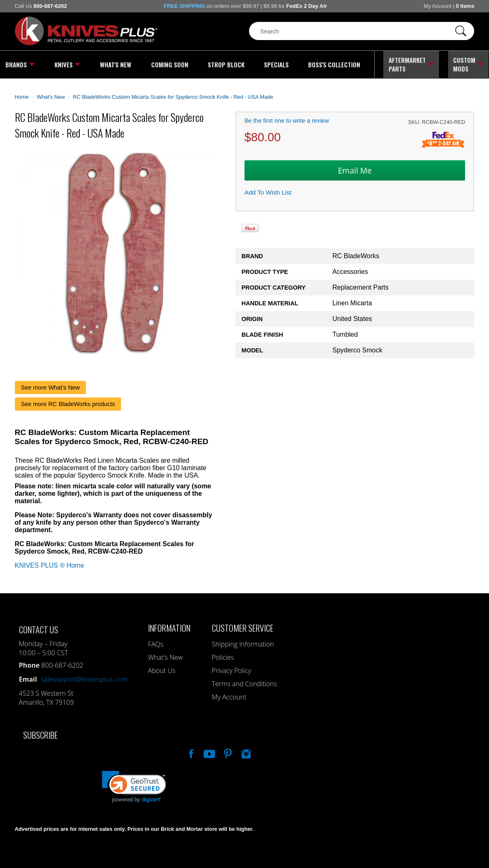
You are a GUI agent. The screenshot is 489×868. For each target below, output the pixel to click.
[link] (134, 786)
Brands (20, 64)
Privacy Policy (231, 669)
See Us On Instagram (245, 751)
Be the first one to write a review (287, 119)
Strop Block (224, 64)
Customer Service (243, 627)
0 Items (465, 6)
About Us (161, 669)
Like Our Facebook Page (190, 751)
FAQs (155, 643)
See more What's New (51, 386)
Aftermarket (411, 64)
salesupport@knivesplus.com (84, 678)
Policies (223, 656)
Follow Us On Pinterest (227, 751)
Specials (275, 64)
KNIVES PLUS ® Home (50, 564)
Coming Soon (169, 64)
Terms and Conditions (244, 683)
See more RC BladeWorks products (68, 403)
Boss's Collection (333, 64)
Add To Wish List (268, 191)
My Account (438, 6)
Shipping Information (243, 643)
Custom (469, 64)
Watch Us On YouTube (209, 751)
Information (169, 627)
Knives (67, 64)
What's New (115, 64)
